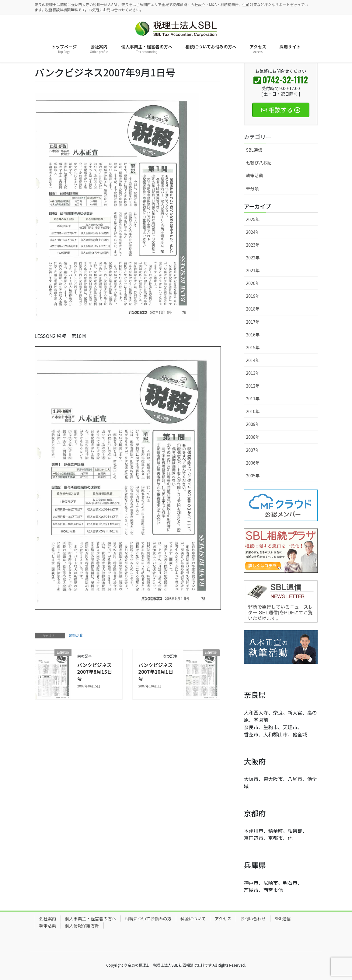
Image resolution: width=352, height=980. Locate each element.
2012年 (253, 386)
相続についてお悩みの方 (148, 919)
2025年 (253, 219)
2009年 (253, 424)
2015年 (253, 347)
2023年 (253, 245)
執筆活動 (76, 635)
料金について (193, 919)
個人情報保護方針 (82, 926)
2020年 (253, 283)
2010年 (253, 411)
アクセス (223, 919)
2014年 (253, 360)
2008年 (253, 437)
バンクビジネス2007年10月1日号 (156, 672)
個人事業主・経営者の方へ (91, 919)
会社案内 (48, 919)
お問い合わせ (253, 919)
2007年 (253, 450)
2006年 (253, 463)
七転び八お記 (259, 163)
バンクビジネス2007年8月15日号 (95, 672)
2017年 (253, 322)
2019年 (253, 296)
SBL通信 (254, 150)
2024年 (253, 232)
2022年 (253, 258)
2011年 (253, 399)
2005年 (253, 476)
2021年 (253, 270)
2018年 (253, 309)
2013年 (253, 373)
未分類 (253, 188)
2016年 (253, 335)
